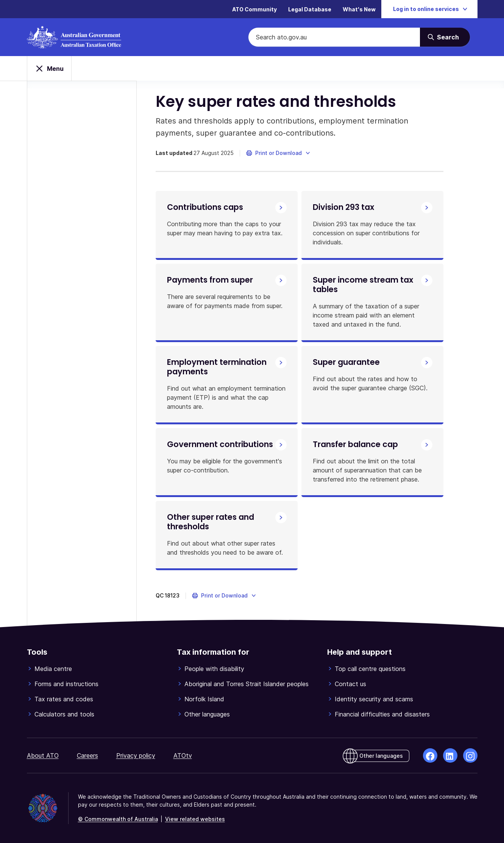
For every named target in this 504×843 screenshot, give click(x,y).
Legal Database (310, 9)
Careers (87, 755)
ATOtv (183, 755)
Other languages (207, 714)
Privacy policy (136, 755)
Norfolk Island (204, 699)
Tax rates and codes (64, 699)
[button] (279, 153)
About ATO (43, 755)
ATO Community (254, 9)
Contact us (350, 684)
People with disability (214, 669)
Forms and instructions (66, 684)
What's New (359, 9)
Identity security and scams (374, 699)
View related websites (195, 819)
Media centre (53, 669)
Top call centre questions (370, 669)
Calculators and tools (64, 714)
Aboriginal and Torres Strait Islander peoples (247, 684)
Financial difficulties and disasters (382, 714)
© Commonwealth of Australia (118, 819)
